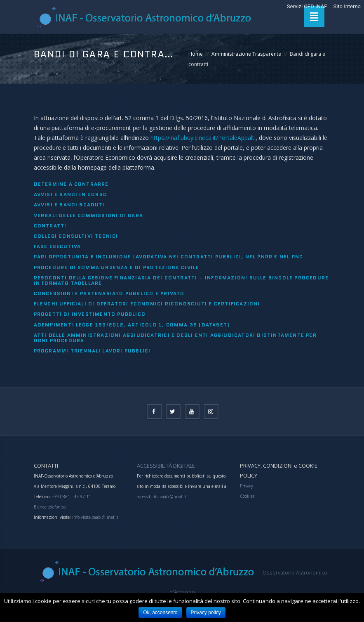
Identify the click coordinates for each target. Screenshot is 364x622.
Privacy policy (206, 613)
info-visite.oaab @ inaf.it (95, 517)
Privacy (247, 486)
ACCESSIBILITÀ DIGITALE (166, 466)
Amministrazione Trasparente (246, 54)
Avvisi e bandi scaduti (69, 205)
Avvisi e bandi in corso (71, 194)
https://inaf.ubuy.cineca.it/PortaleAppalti (203, 138)
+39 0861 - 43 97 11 (71, 497)
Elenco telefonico (50, 507)
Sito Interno (347, 6)
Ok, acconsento (160, 613)
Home (196, 54)
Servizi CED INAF (307, 6)
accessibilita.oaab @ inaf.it (162, 497)
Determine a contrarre (71, 184)
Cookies (247, 496)
